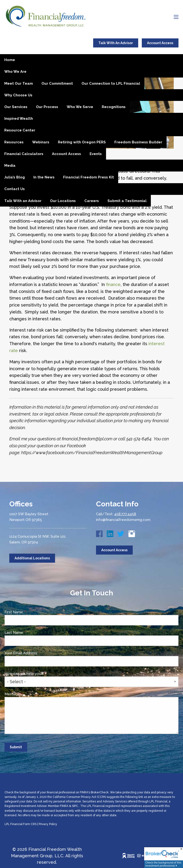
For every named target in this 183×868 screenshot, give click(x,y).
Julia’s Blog (15, 177)
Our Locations (63, 201)
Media (10, 166)
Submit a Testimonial (127, 201)
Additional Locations (32, 558)
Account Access (160, 43)
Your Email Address (39, 653)
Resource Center (20, 130)
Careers (92, 201)
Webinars (41, 142)
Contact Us (15, 189)
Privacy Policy (48, 824)
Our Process (47, 107)
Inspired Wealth (19, 119)
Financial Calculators (24, 154)
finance (113, 284)
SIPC (75, 806)
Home (10, 60)
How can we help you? (42, 674)
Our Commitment (57, 83)
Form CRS (30, 824)
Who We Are (15, 72)
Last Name (32, 633)
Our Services (16, 107)
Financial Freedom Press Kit (89, 177)
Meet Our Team (19, 83)
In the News (44, 177)
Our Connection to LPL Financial (111, 83)
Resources (14, 142)
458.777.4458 (125, 514)
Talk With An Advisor (116, 43)
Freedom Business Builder (138, 142)
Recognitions (114, 107)
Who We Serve (80, 107)
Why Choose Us (18, 95)
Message (30, 694)
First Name (32, 612)
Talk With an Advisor (23, 201)
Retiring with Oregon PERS (82, 142)
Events (96, 154)
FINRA (64, 806)
